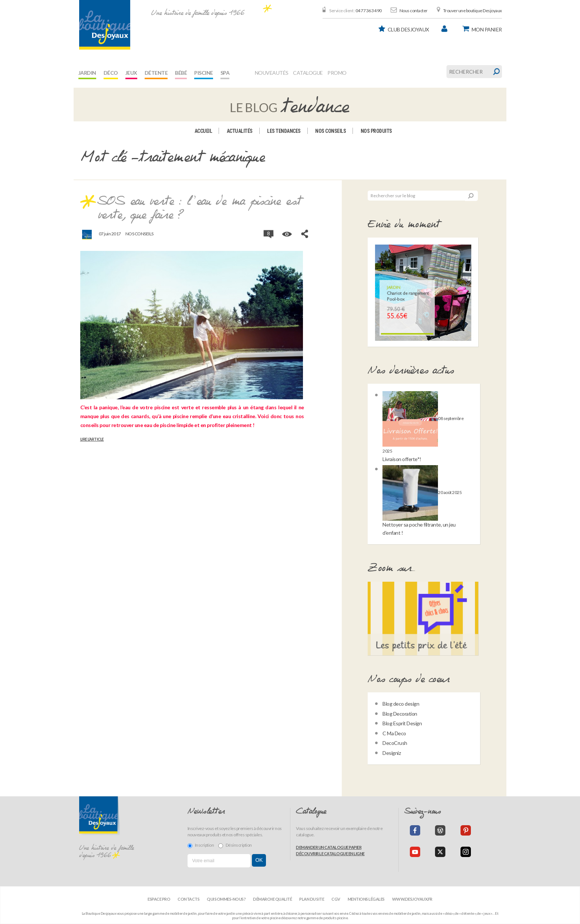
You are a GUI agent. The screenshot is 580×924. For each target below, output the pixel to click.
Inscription (201, 845)
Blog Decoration (400, 714)
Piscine (204, 73)
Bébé (181, 73)
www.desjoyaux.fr (412, 899)
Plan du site (312, 899)
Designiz (392, 753)
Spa (225, 73)
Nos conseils (331, 131)
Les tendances (284, 131)
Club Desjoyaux (408, 29)
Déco (111, 73)
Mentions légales (366, 899)
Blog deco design (401, 704)
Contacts (188, 899)
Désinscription (235, 845)
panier (487, 29)
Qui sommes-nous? (226, 899)
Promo (337, 73)
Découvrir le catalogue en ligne (330, 854)
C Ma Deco (394, 733)
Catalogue (308, 73)
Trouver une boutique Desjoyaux (473, 11)
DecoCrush (395, 743)
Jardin (87, 73)
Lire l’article (92, 439)
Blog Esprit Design (402, 723)
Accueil (203, 131)
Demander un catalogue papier (329, 847)
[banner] (105, 25)
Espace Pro (159, 899)
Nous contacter (414, 11)
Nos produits (376, 131)
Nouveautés (272, 73)
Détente (156, 73)
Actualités (240, 131)
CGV (336, 899)
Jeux (131, 73)
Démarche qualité (272, 899)
